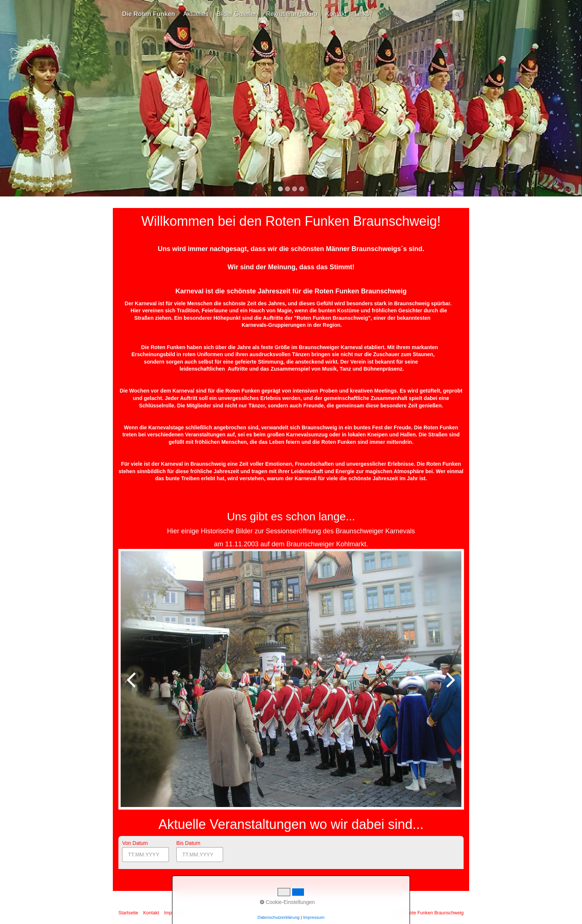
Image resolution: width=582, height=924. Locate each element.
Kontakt (336, 14)
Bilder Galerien (237, 14)
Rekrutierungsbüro (292, 14)
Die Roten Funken (149, 14)
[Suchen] (458, 15)
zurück (132, 685)
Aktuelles (196, 14)
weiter (450, 685)
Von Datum (135, 843)
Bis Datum (188, 843)
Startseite (128, 913)
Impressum (176, 913)
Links (362, 14)
